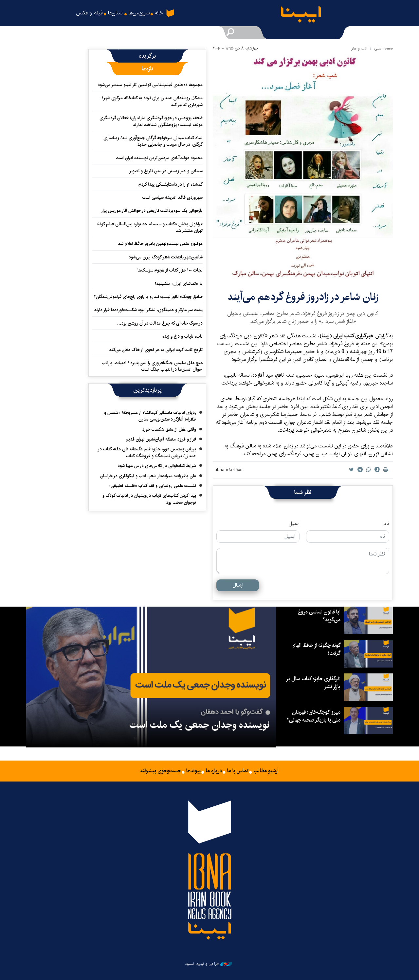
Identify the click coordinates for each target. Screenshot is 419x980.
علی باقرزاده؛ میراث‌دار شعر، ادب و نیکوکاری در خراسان (148, 476)
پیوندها (193, 771)
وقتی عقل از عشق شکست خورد (169, 429)
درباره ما (214, 771)
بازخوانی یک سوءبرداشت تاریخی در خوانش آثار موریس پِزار (152, 211)
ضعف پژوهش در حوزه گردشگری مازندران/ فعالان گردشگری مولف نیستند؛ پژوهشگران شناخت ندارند (151, 121)
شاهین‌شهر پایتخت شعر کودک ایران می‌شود (166, 257)
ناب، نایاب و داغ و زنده (182, 336)
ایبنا (306, 16)
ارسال (238, 585)
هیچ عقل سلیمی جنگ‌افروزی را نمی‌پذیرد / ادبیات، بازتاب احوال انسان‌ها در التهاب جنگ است (152, 366)
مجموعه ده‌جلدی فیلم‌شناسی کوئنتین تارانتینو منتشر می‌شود (150, 85)
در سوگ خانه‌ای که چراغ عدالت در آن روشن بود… (160, 323)
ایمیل (294, 524)
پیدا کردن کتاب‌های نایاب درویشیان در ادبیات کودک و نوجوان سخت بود (149, 499)
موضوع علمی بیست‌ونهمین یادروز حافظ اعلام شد (160, 244)
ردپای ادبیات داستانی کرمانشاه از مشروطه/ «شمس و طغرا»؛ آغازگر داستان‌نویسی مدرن (150, 416)
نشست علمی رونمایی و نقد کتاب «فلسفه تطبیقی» (152, 486)
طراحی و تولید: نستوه (209, 964)
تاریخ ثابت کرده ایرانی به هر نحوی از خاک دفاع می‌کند (156, 350)
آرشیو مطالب (266, 771)
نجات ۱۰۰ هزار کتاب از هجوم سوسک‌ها (170, 270)
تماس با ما (238, 771)
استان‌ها (116, 13)
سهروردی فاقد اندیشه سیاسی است (173, 198)
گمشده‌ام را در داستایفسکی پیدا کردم (171, 184)
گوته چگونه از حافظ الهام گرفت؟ (316, 649)
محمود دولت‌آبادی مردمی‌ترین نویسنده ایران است (159, 158)
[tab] (147, 56)
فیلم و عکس (89, 13)
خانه (160, 10)
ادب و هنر (359, 48)
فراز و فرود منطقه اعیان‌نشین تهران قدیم (161, 439)
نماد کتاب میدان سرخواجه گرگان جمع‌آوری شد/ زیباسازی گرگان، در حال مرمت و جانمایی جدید (153, 141)
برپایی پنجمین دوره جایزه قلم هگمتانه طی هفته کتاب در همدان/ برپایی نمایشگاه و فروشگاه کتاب (147, 452)
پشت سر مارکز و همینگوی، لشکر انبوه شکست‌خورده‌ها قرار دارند (148, 310)
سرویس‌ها (139, 13)
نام (386, 524)
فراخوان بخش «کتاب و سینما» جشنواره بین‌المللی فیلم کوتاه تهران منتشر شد (150, 227)
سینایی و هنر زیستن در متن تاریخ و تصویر (166, 171)
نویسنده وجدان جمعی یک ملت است (200, 725)
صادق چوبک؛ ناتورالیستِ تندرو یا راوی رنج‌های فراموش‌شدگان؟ (147, 297)
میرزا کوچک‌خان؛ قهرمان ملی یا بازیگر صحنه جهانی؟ (314, 716)
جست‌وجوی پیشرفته (161, 771)
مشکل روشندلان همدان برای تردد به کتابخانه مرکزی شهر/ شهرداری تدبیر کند (152, 101)
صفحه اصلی (383, 48)
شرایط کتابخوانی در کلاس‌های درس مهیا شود (157, 466)
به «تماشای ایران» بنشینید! (179, 284)
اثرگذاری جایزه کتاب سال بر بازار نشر (313, 683)
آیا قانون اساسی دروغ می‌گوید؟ (319, 616)
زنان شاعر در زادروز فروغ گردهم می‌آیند (303, 297)
